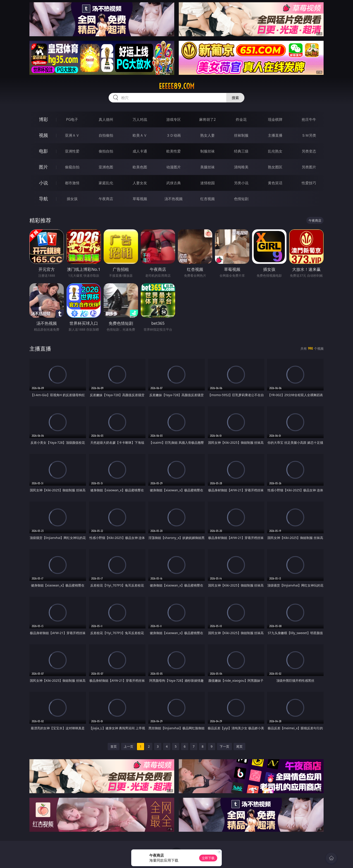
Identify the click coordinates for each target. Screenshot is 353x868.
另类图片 (309, 167)
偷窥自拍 (72, 167)
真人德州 (106, 119)
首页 (114, 746)
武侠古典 (174, 183)
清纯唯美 (241, 167)
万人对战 (140, 119)
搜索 (235, 98)
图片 (43, 167)
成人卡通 (140, 151)
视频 (43, 135)
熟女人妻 (208, 135)
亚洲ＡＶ (72, 135)
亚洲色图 (106, 167)
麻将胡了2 (207, 119)
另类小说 (241, 183)
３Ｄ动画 (174, 135)
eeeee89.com (177, 86)
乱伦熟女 (275, 151)
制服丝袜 (208, 151)
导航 (43, 199)
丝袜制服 (241, 135)
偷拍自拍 (106, 151)
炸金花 (241, 119)
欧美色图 (140, 167)
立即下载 (208, 858)
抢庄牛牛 (309, 119)
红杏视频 (208, 199)
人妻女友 (140, 183)
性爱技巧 (309, 183)
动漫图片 (174, 167)
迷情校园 (208, 183)
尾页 (239, 746)
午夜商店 (106, 199)
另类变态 (309, 151)
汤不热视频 (174, 199)
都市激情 (72, 183)
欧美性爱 (174, 151)
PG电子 (72, 119)
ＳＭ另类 (309, 135)
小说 (43, 183)
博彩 (43, 119)
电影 (43, 151)
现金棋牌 (275, 119)
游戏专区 (174, 119)
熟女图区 (275, 167)
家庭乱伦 (106, 183)
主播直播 (275, 135)
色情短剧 (241, 199)
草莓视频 (140, 199)
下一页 (224, 746)
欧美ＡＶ (140, 135)
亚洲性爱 (72, 151)
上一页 (129, 746)
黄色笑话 (275, 183)
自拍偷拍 (106, 135)
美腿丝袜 (208, 167)
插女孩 (72, 199)
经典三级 (241, 151)
